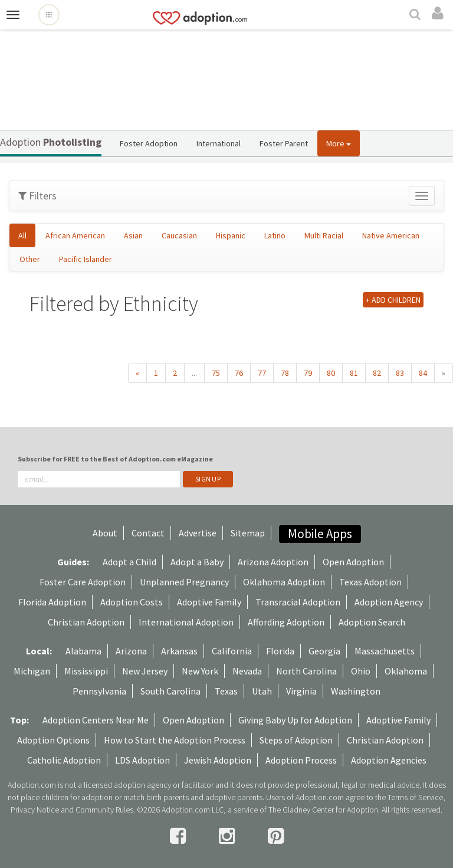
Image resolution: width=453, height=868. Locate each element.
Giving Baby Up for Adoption (295, 720)
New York (200, 671)
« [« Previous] (137, 373)
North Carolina (306, 671)
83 (400, 373)
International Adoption (186, 622)
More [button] (339, 143)
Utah (262, 691)
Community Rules (104, 810)
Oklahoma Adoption (284, 582)
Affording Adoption (286, 622)
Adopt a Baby (197, 562)
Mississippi (86, 671)
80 (331, 373)
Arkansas (179, 651)
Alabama (83, 651)
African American (75, 235)
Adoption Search (372, 622)
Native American (391, 235)
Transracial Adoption (298, 602)
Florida (280, 651)
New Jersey (145, 671)
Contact (148, 533)
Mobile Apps (320, 534)
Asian (133, 235)
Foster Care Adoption (83, 582)
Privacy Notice (35, 810)
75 (216, 373)
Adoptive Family (209, 602)
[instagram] (229, 836)
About (105, 533)
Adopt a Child (129, 562)
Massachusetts (385, 651)
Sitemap (248, 533)
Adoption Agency (389, 602)
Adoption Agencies (389, 760)
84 (423, 373)
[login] (439, 14)
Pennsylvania (99, 691)
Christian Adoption (86, 622)
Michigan (32, 671)
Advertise (198, 533)
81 (354, 373)
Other (30, 259)
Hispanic (231, 235)
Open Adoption (353, 562)
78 (285, 373)
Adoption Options (53, 740)
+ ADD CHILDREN (393, 300)
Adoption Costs (132, 602)
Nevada (247, 671)
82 (377, 373)
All (22, 235)
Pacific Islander (86, 259)
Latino (275, 235)
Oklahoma (406, 671)
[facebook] (180, 836)
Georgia (324, 651)
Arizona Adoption (273, 562)
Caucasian (179, 235)
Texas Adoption (370, 582)
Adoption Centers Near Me (96, 720)
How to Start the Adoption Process (175, 740)
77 (262, 373)
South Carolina (170, 691)
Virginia (301, 691)
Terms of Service (415, 797)
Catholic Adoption (64, 760)
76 (239, 373)
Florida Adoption (52, 602)
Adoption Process (301, 760)
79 (308, 373)
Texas (226, 691)
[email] (99, 479)
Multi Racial (324, 235)
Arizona (131, 651)
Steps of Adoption (296, 740)
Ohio (361, 671)
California (232, 651)
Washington (356, 691)
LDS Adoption (142, 760)
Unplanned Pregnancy (184, 582)
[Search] (416, 15)
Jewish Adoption (218, 760)
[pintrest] (276, 836)
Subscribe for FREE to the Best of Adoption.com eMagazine (115, 459)
